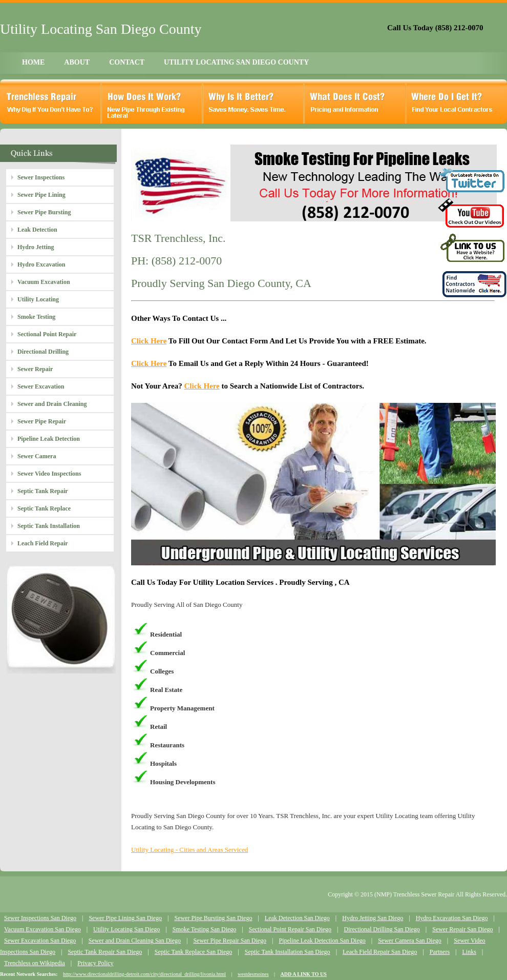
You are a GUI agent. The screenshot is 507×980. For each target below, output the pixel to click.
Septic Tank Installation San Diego (288, 952)
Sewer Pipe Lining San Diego (125, 918)
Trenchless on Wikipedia (35, 963)
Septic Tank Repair (43, 491)
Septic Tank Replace (44, 508)
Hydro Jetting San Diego (373, 918)
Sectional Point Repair (47, 334)
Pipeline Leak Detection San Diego (322, 941)
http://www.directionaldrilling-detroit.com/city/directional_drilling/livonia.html (144, 974)
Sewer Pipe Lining (41, 195)
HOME (33, 62)
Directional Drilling (43, 352)
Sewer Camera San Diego (410, 941)
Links (469, 952)
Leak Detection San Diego (297, 918)
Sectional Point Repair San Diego (290, 929)
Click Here (149, 341)
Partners (440, 952)
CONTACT (127, 62)
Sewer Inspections (41, 177)
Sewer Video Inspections (49, 474)
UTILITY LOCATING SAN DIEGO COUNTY (236, 62)
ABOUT (77, 62)
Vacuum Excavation (44, 282)
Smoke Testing (36, 317)
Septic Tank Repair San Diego (105, 952)
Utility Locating (38, 299)
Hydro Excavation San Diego (452, 918)
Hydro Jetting (36, 247)
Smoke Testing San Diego (205, 929)
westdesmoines (253, 974)
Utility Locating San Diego (126, 929)
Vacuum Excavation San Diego (43, 929)
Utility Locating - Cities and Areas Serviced (189, 850)
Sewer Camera (37, 456)
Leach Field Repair (43, 543)
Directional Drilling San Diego (382, 929)
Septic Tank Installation (49, 526)
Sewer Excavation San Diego (40, 941)
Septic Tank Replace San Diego (194, 952)
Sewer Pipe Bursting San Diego (213, 918)
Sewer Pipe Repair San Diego (230, 941)
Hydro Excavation (41, 264)
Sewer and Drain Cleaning (52, 404)
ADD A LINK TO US (304, 974)
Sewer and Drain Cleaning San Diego (135, 941)
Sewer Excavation (41, 386)
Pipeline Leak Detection (49, 439)
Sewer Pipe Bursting (44, 212)
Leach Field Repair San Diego (380, 952)
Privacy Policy (95, 963)
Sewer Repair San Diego (462, 929)
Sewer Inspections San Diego (40, 918)
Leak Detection (37, 230)
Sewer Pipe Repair (42, 421)
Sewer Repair (35, 369)
